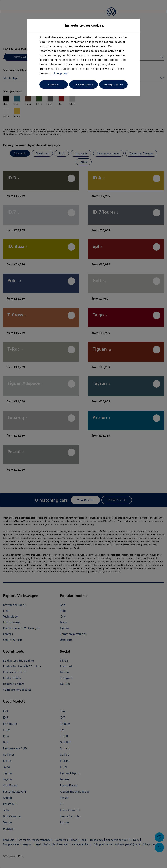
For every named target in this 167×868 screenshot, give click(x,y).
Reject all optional (83, 85)
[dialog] (83, 434)
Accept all (54, 85)
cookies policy (59, 73)
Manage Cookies (113, 85)
